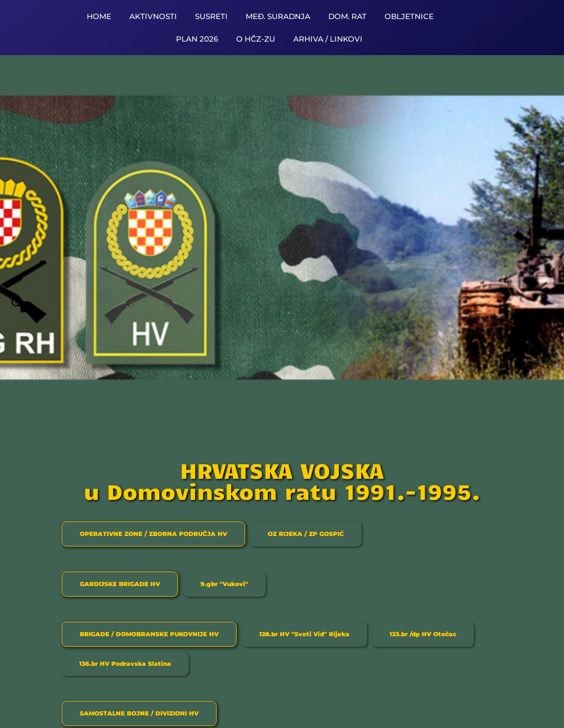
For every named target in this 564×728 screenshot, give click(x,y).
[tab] (153, 534)
